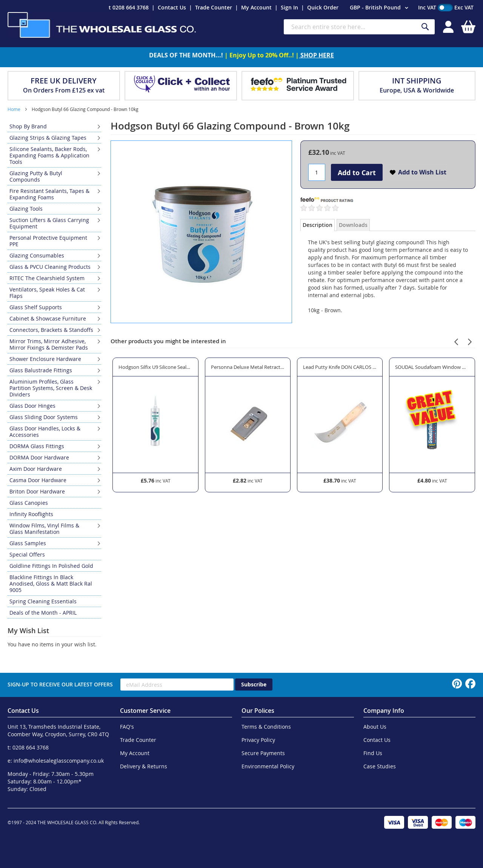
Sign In (289, 7)
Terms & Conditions (266, 727)
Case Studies (380, 766)
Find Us (373, 753)
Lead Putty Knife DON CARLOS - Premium (340, 367)
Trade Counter (214, 7)
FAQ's (127, 727)
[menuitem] (54, 126)
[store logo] (102, 25)
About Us (375, 727)
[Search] (425, 27)
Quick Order (323, 7)
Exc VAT (464, 7)
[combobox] (359, 27)
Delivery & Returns (144, 766)
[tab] (318, 225)
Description (318, 225)
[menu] (54, 370)
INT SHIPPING (417, 81)
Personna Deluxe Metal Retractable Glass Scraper (248, 367)
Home (14, 109)
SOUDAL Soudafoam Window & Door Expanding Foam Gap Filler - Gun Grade (432, 367)
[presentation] (456, 341)
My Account (256, 7)
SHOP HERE (316, 55)
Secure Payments (263, 753)
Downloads (353, 225)
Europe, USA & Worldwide (417, 90)
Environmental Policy (268, 766)
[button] (380, 8)
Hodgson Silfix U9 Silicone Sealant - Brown (155, 367)
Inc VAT (427, 7)
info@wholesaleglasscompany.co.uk (59, 761)
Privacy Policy (258, 740)
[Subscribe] (254, 685)
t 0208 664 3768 (129, 7)
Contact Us (172, 7)
